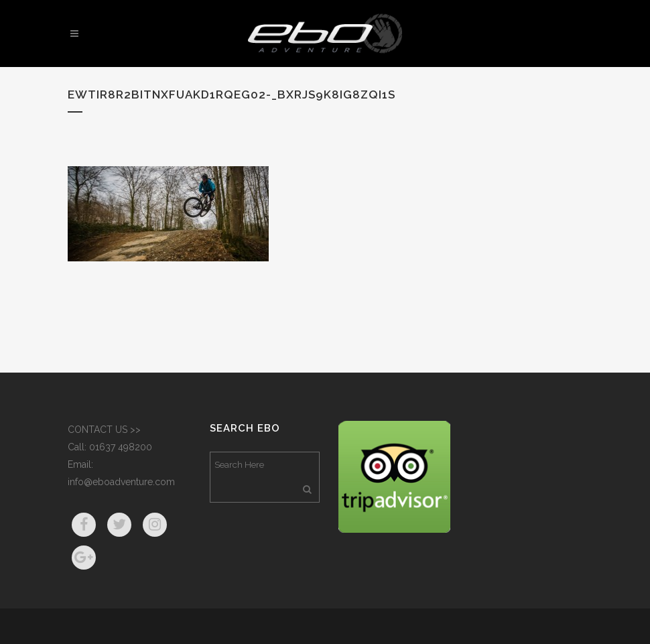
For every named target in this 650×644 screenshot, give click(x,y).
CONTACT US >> (104, 430)
